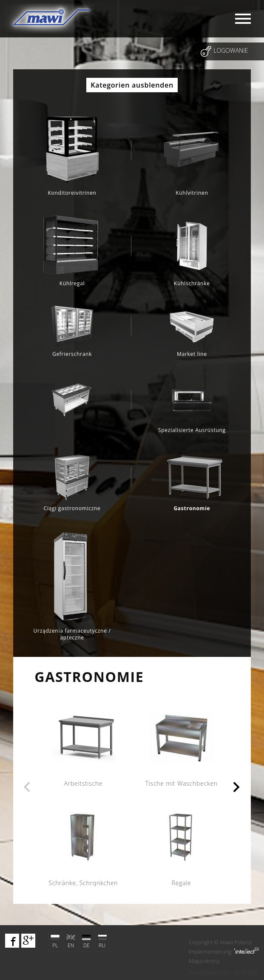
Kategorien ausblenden (132, 85)
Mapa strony (204, 961)
